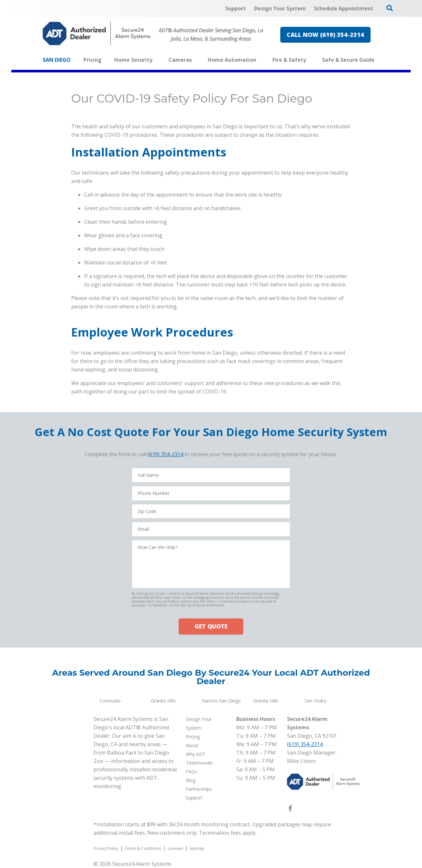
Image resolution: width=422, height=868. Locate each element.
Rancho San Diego (221, 701)
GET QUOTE (211, 626)
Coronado (110, 701)
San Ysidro (316, 701)
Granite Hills (163, 701)
